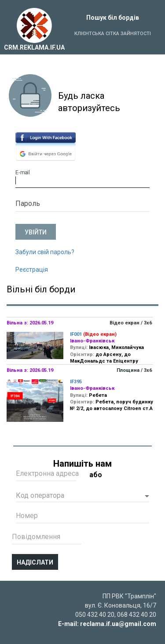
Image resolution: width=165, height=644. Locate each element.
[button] (82, 496)
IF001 (76, 334)
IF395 (76, 382)
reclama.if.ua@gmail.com (118, 624)
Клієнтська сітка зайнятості (113, 34)
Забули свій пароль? (45, 252)
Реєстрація (32, 270)
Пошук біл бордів (113, 18)
